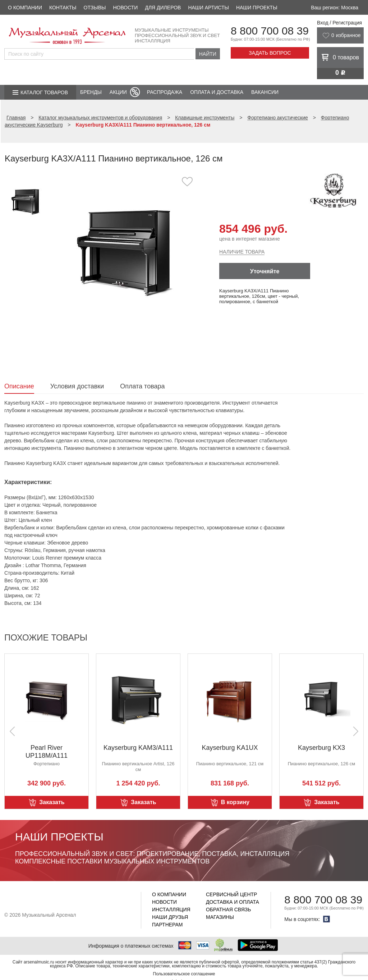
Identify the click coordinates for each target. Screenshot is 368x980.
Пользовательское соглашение (184, 974)
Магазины (220, 917)
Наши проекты (257, 8)
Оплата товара (142, 386)
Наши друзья (170, 917)
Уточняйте (265, 271)
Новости (125, 8)
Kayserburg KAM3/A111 (138, 748)
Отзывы (95, 8)
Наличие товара (242, 252)
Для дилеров (163, 8)
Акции (118, 92)
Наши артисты (208, 8)
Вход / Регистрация (339, 23)
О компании (25, 8)
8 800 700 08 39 (270, 31)
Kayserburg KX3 (321, 748)
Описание (19, 386)
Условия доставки (77, 386)
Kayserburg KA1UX (230, 748)
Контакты (63, 8)
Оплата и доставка (217, 92)
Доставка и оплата (233, 902)
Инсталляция (171, 910)
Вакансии (265, 92)
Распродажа (165, 92)
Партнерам (167, 925)
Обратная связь (228, 910)
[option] (126, 250)
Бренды (91, 92)
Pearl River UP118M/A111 (47, 752)
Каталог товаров (44, 92)
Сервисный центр (231, 894)
